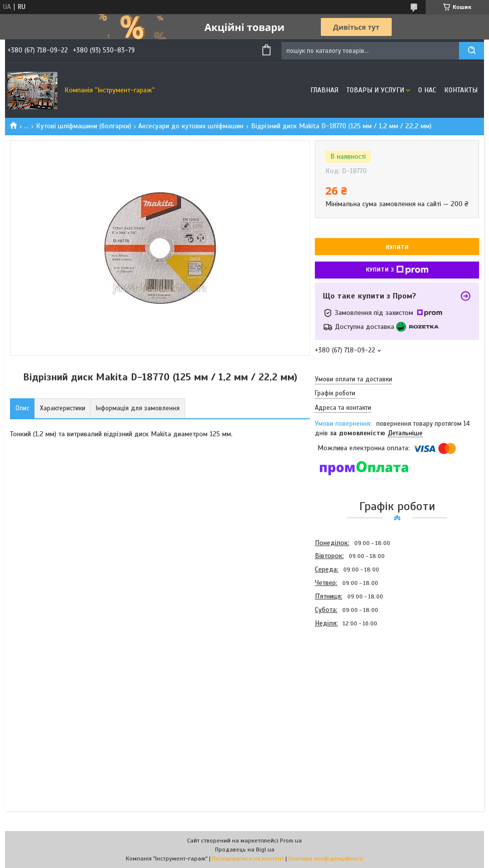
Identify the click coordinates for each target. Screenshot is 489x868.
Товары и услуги (375, 90)
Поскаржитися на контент (248, 859)
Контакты (461, 90)
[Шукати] (472, 51)
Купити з (397, 270)
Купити (397, 247)
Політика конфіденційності (326, 859)
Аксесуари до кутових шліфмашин (191, 126)
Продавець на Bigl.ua (245, 850)
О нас (427, 90)
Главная (324, 90)
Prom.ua (291, 841)
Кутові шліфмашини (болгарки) (84, 126)
